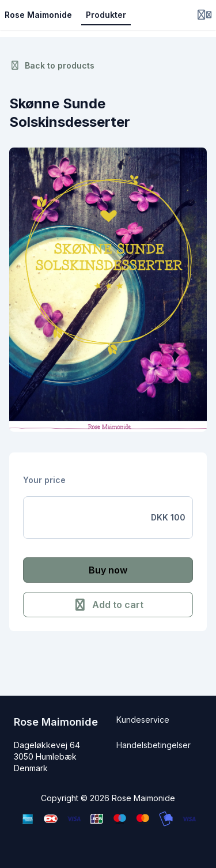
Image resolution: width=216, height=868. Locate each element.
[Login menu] (204, 15)
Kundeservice (143, 720)
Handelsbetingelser (154, 745)
